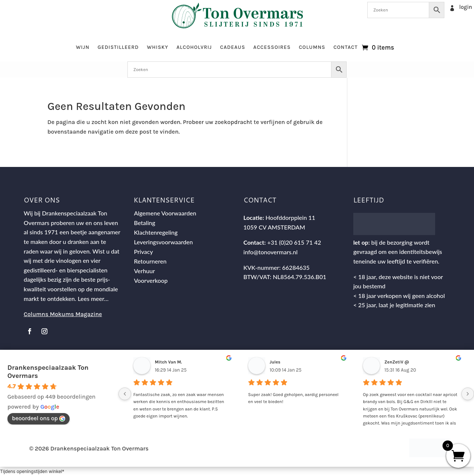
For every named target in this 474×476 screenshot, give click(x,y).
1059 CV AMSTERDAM (274, 227)
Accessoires (272, 47)
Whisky (158, 47)
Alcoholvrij (194, 47)
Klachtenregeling (156, 232)
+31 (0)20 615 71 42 (294, 242)
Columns (312, 47)
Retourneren (150, 261)
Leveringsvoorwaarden (163, 242)
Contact (346, 47)
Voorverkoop (151, 280)
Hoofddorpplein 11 (290, 217)
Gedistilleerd (118, 47)
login (466, 7)
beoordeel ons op (39, 418)
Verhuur (145, 271)
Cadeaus (233, 47)
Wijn (83, 47)
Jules (275, 362)
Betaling (145, 223)
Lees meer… (93, 299)
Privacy (143, 252)
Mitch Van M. (168, 362)
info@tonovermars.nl (270, 252)
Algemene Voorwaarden (165, 213)
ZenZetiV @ (397, 362)
